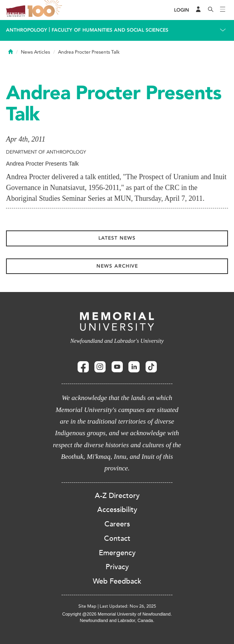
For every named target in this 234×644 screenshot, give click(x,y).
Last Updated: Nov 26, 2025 (128, 606)
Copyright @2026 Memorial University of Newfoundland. (117, 614)
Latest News (117, 238)
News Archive (117, 266)
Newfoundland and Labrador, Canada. (117, 620)
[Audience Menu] (198, 10)
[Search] (211, 10)
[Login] (182, 10)
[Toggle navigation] (223, 10)
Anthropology (27, 30)
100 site (46, 10)
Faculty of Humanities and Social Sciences (110, 30)
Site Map (87, 606)
